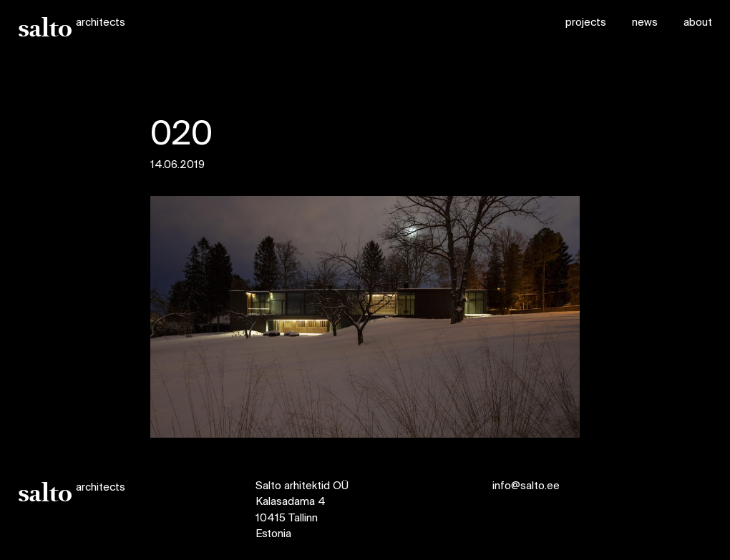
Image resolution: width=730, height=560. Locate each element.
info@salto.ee (526, 486)
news (645, 23)
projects (586, 23)
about (698, 23)
